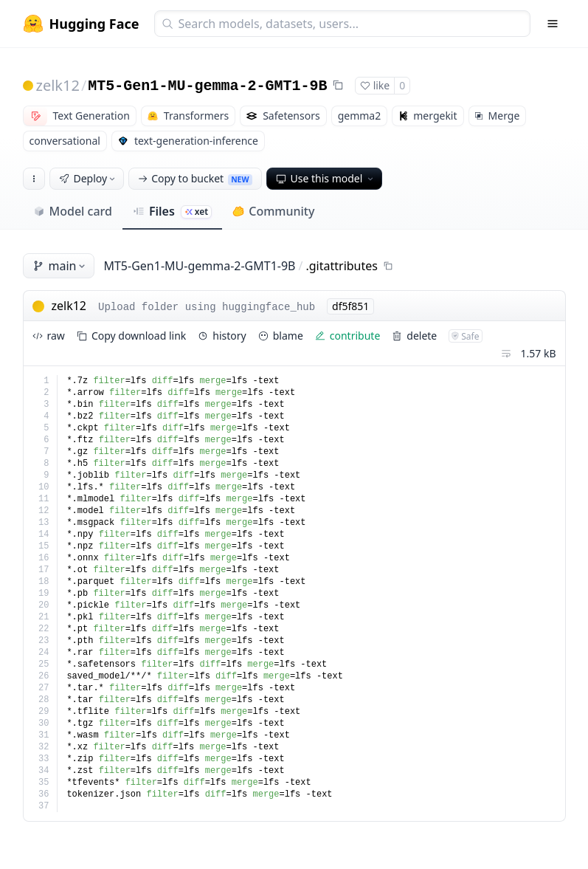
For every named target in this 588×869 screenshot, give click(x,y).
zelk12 (58, 85)
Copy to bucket (195, 178)
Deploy (89, 178)
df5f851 (350, 306)
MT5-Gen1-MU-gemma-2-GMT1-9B (207, 86)
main (60, 266)
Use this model (326, 178)
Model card (73, 211)
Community (273, 211)
